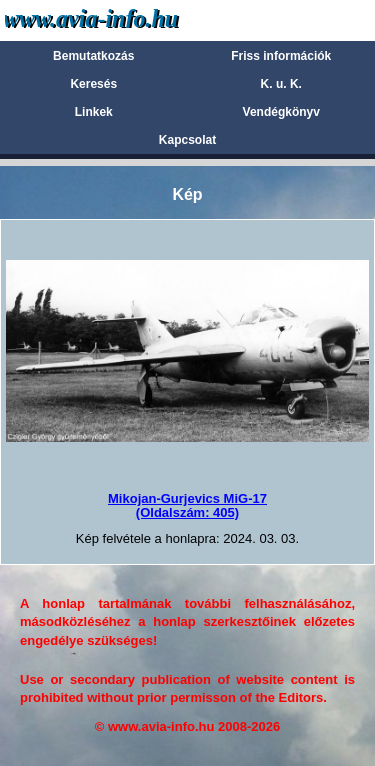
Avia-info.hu (126, 19)
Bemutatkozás (93, 56)
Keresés (93, 84)
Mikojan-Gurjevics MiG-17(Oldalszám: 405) (187, 505)
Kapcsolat (187, 140)
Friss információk (281, 56)
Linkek (94, 112)
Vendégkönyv (281, 112)
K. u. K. (281, 84)
